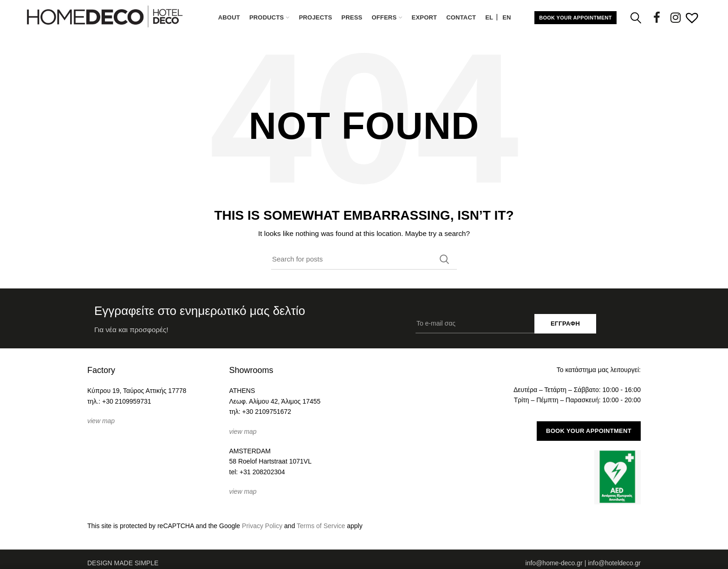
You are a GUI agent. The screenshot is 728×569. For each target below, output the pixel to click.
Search (444, 259)
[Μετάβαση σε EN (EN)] (507, 18)
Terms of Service (321, 526)
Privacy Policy (262, 526)
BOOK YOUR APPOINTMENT (575, 18)
